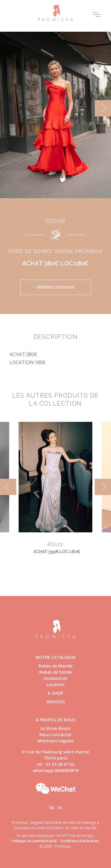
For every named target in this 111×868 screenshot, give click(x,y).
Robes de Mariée (55, 666)
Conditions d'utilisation (79, 841)
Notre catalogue (56, 657)
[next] (103, 108)
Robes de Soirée (56, 672)
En (52, 808)
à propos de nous (56, 720)
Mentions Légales (56, 741)
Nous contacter (55, 735)
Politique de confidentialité (34, 841)
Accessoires (55, 678)
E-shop (55, 693)
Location (55, 684)
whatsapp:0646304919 (56, 770)
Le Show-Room (55, 728)
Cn (59, 808)
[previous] (8, 487)
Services (55, 702)
